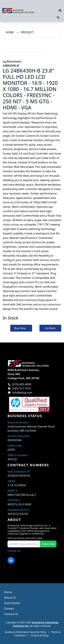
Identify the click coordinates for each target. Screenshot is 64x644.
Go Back (50, 328)
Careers (9, 608)
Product (27, 32)
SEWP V (12, 491)
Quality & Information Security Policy (25, 632)
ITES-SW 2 (14, 500)
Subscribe (48, 544)
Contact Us (11, 614)
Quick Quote (12, 603)
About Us (10, 598)
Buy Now (20, 328)
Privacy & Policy (40, 635)
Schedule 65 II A (18, 510)
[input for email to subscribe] (24, 544)
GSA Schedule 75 (19, 472)
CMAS (11, 481)
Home (10, 32)
